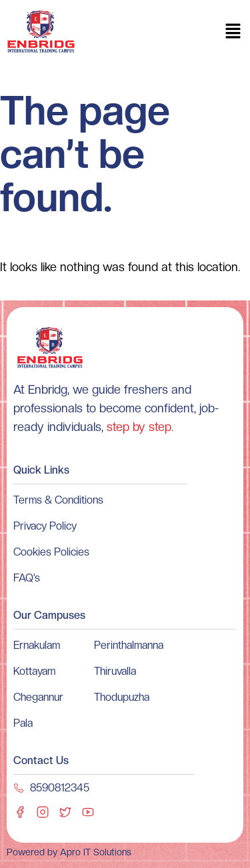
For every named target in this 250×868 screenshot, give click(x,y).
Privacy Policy (45, 526)
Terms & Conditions (58, 500)
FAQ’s (27, 578)
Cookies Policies (51, 552)
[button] (233, 32)
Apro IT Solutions (94, 852)
